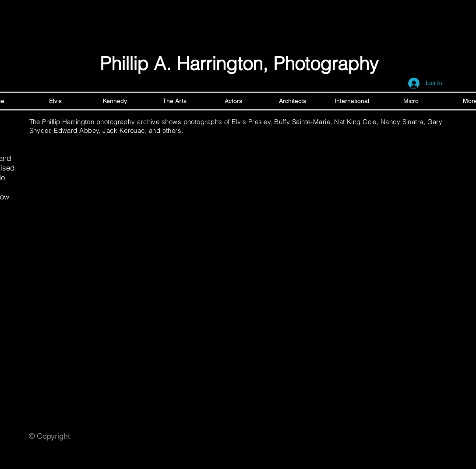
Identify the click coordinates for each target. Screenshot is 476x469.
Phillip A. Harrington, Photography (239, 64)
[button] (74, 176)
